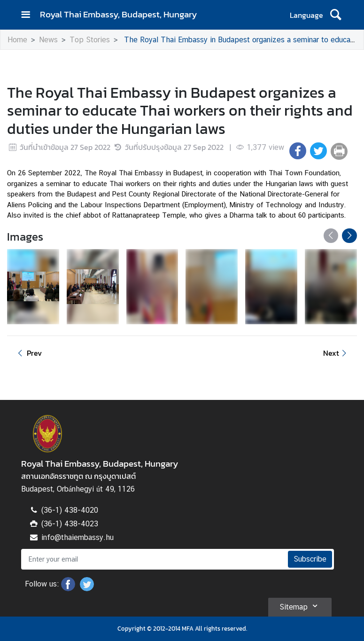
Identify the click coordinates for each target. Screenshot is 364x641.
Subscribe (310, 559)
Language (306, 15)
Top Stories (90, 40)
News (48, 40)
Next (336, 353)
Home (17, 40)
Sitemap (300, 606)
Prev (28, 353)
